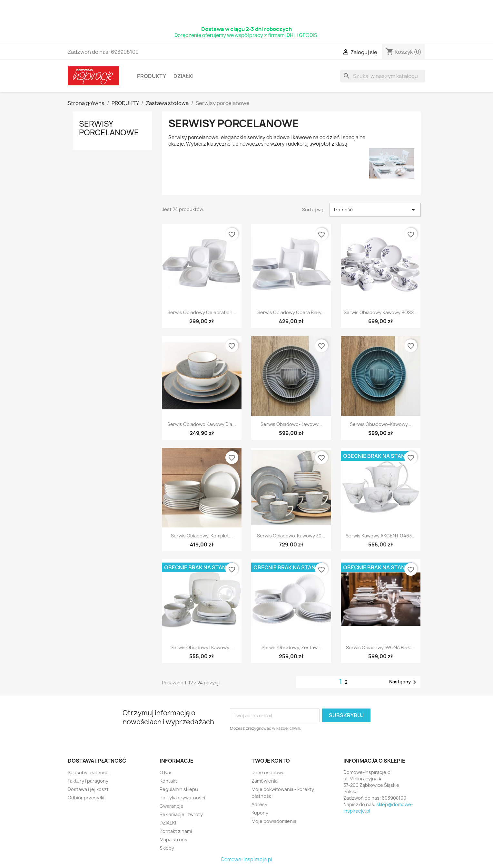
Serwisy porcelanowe (109, 128)
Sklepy (167, 848)
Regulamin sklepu (179, 789)
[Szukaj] (383, 76)
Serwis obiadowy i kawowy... (202, 647)
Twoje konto (271, 761)
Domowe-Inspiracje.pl (247, 859)
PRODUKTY (152, 76)
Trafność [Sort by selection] (375, 210)
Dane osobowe (268, 772)
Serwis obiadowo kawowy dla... (202, 424)
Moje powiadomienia (274, 821)
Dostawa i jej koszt (88, 789)
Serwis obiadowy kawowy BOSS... (381, 312)
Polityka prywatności (182, 798)
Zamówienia (265, 781)
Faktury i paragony (88, 781)
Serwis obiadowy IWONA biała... (381, 647)
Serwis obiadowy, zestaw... (291, 647)
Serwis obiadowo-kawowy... (291, 424)
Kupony (260, 813)
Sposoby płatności (89, 772)
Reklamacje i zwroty (181, 814)
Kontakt (168, 781)
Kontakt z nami (176, 831)
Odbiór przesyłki (86, 798)
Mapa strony (173, 839)
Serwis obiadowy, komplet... (202, 536)
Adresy (259, 804)
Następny (404, 682)
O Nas (166, 772)
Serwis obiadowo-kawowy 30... (291, 536)
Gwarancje (172, 806)
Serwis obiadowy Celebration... (202, 312)
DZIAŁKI (183, 76)
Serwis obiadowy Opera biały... (291, 312)
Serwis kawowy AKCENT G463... (381, 536)
